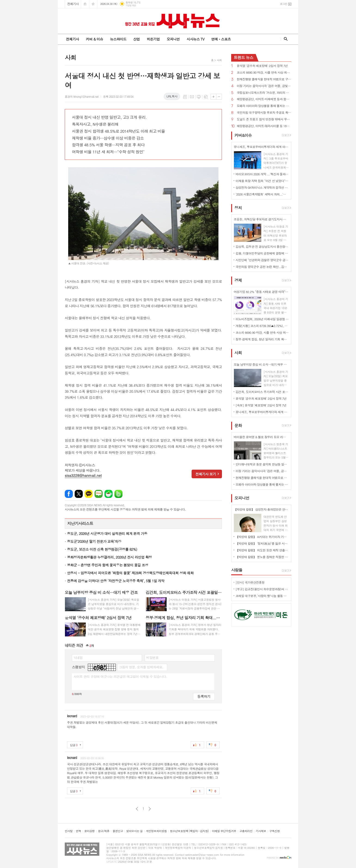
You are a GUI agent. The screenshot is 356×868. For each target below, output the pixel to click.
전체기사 (73, 4)
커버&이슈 (243, 135)
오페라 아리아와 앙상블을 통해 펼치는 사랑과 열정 (264, 106)
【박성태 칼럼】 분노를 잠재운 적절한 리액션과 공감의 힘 (262, 557)
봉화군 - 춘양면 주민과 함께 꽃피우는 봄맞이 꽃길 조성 (108, 565)
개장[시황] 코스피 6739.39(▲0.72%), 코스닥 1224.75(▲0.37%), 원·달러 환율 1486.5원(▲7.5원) (262, 326)
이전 (137, 809)
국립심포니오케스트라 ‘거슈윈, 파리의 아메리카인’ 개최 (264, 93)
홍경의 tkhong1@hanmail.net (82, 96)
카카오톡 (89, 494)
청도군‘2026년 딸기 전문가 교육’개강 (94, 541)
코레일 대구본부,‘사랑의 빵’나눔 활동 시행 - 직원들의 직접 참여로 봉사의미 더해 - (262, 596)
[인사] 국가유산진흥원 (250, 582)
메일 (192, 97)
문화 (238, 425)
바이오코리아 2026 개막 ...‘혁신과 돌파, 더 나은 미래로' (262, 174)
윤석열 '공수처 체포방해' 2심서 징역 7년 (262, 66)
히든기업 (153, 39)
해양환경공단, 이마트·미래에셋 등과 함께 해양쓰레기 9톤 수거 (264, 99)
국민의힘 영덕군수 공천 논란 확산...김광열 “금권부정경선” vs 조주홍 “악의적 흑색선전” (262, 267)
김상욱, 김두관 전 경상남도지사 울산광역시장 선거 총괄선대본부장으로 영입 (262, 247)
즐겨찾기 (93, 4)
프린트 (199, 97)
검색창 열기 (285, 39)
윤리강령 (89, 831)
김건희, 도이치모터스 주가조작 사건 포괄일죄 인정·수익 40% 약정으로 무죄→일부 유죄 (262, 392)
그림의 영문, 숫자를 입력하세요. (141, 667)
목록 (185, 97)
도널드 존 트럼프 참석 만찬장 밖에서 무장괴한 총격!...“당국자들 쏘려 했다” (264, 119)
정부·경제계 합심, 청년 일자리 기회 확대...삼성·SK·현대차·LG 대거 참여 (262, 339)
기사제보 (261, 831)
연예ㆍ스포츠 (221, 39)
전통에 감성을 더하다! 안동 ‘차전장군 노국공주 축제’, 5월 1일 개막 (116, 581)
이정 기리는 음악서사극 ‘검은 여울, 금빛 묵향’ (264, 86)
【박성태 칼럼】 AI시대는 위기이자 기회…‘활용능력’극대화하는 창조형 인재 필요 (262, 537)
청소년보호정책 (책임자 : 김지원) (189, 831)
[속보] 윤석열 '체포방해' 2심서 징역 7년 (261, 405)
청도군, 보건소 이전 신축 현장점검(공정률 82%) (102, 549)
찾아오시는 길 (134, 831)
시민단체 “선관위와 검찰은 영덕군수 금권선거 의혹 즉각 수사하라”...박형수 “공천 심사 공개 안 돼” (262, 260)
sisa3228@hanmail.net (83, 475)
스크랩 (206, 97)
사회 (219, 60)
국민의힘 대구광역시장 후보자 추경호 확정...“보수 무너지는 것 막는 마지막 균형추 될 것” (264, 113)
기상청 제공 (131, 5)
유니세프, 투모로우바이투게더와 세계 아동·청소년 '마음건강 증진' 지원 (262, 412)
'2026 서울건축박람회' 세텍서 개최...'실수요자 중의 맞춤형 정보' (262, 194)
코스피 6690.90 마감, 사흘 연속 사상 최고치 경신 (264, 73)
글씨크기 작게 (219, 97)
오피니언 (173, 39)
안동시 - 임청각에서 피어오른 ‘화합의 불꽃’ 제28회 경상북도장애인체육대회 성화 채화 (130, 573)
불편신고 (118, 831)
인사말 (69, 831)
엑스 (79, 494)
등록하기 (204, 696)
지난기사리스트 (80, 523)
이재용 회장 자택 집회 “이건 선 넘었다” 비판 (262, 181)
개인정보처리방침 (156, 831)
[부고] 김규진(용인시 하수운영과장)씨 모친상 (262, 589)
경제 (238, 280)
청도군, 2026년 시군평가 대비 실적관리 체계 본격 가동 (107, 533)
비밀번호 (152, 657)
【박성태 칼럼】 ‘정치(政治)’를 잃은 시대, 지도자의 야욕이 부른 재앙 (262, 543)
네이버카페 (109, 494)
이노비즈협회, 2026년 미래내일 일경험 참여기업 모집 (262, 319)
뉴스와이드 (118, 39)
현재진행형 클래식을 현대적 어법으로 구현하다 (264, 79)
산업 (136, 39)
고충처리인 (246, 831)
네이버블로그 (99, 494)
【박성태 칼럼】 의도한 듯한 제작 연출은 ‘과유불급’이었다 (262, 550)
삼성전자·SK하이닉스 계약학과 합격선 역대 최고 (262, 187)
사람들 (237, 570)
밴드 (118, 494)
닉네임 (78, 657)
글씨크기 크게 (213, 97)
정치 (238, 208)
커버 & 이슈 (94, 39)
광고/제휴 (104, 831)
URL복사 (172, 96)
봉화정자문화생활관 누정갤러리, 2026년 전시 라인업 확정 (109, 557)
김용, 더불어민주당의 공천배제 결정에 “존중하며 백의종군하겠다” (262, 253)
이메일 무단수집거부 (224, 831)
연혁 (78, 831)
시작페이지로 (85, 4)
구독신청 (275, 831)
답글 (74, 745)
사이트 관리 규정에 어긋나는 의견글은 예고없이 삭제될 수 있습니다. (120, 676)
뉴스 (244, 57)
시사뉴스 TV (195, 39)
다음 (150, 809)
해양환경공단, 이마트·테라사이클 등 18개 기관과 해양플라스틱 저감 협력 (264, 126)
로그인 (284, 4)
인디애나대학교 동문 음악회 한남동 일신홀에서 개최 (262, 464)
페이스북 (69, 494)
